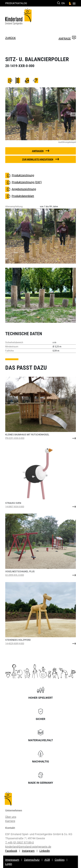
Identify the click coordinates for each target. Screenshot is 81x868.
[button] (11, 114)
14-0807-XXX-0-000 (15, 507)
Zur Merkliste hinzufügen (38, 159)
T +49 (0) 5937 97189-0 (20, 842)
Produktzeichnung (20, 176)
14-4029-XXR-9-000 (15, 644)
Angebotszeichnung (21, 189)
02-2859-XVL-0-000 (15, 575)
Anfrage (67, 39)
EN (63, 3)
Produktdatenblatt (20, 196)
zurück (11, 38)
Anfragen (38, 151)
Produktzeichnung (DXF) (24, 182)
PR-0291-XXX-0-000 (15, 438)
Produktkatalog (16, 3)
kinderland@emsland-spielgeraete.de (28, 847)
